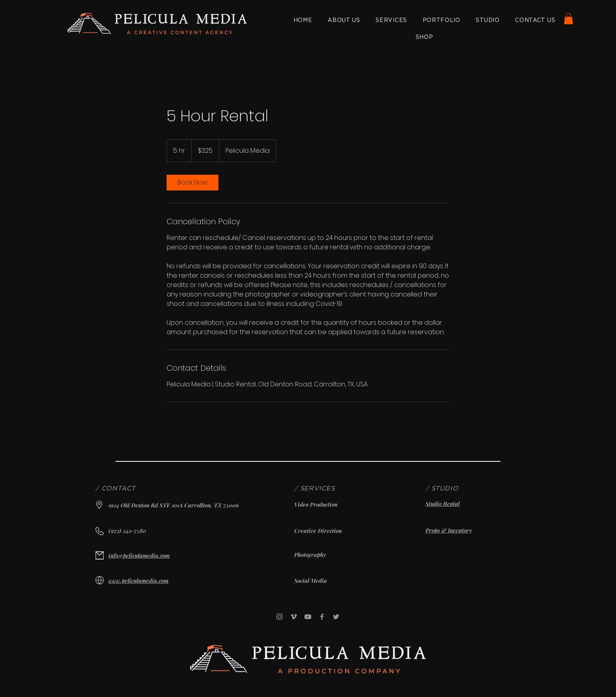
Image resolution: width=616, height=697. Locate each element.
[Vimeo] (294, 617)
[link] (192, 183)
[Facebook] (322, 617)
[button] (568, 19)
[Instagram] (280, 617)
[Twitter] (336, 617)
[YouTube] (308, 617)
